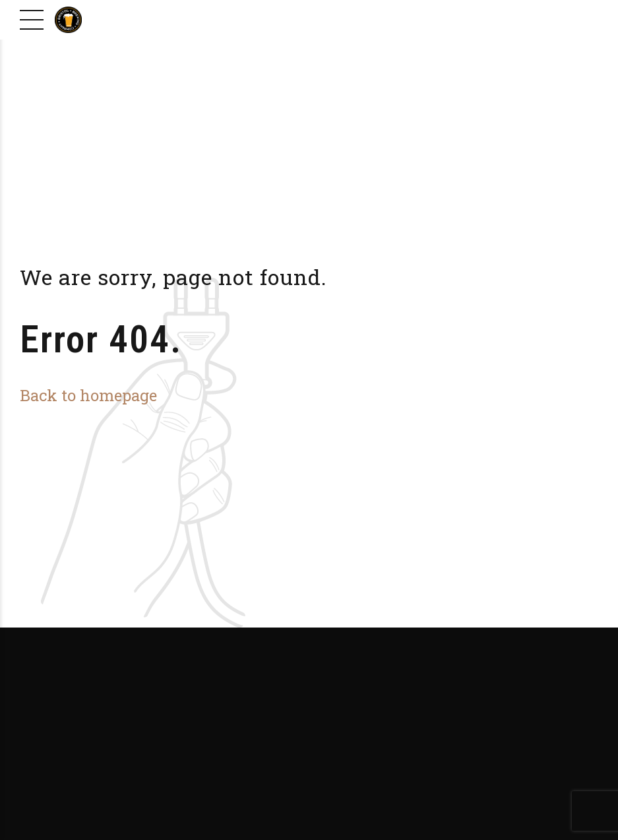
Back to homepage (88, 395)
